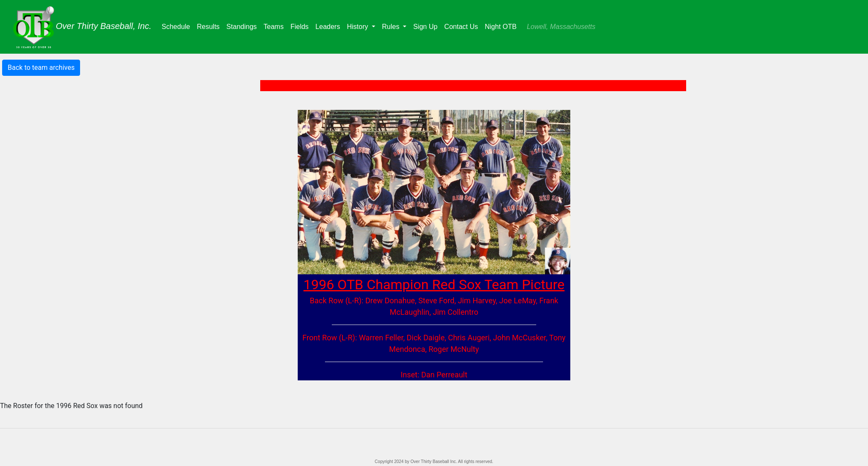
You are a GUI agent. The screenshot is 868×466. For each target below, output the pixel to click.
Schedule (178, 26)
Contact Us (461, 27)
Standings (243, 26)
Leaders (330, 26)
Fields (301, 26)
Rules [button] (392, 27)
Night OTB (501, 27)
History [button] (358, 27)
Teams (275, 26)
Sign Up (425, 27)
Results (210, 26)
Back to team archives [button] (41, 68)
